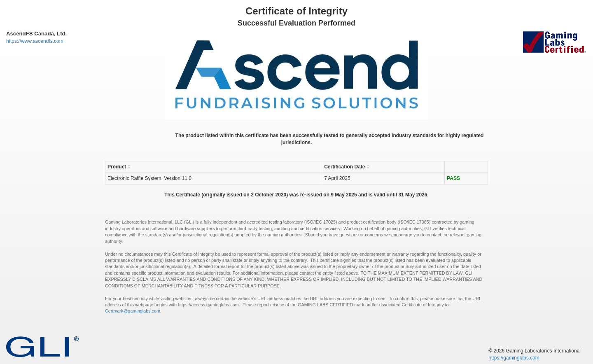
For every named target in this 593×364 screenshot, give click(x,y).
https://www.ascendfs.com (35, 41)
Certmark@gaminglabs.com (133, 311)
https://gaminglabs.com (514, 358)
